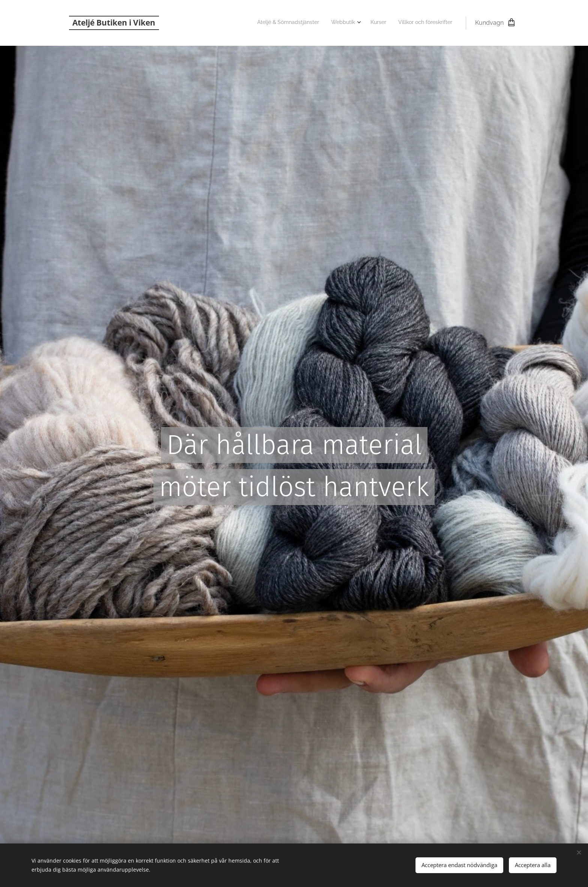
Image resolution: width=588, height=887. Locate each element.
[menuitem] (413, 23)
